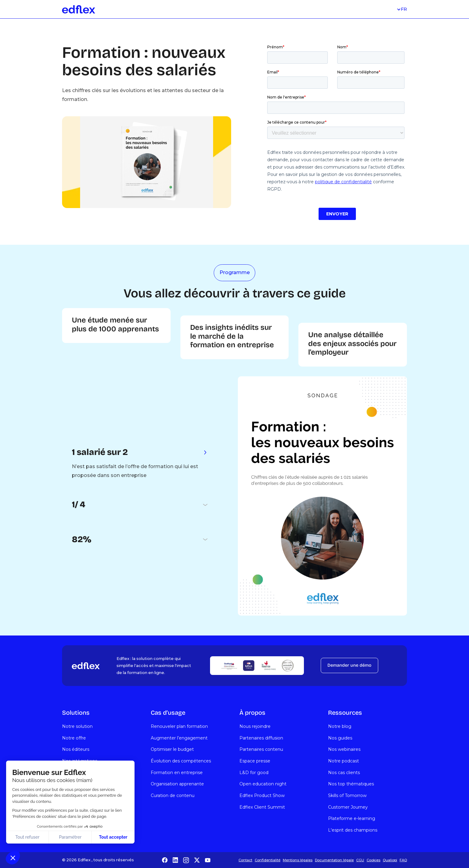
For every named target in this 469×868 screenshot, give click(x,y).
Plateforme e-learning (352, 818)
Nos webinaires (344, 749)
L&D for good (254, 773)
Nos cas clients (344, 773)
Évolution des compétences (181, 761)
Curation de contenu (173, 795)
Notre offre (74, 738)
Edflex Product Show (262, 795)
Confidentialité (268, 860)
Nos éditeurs (76, 749)
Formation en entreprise (177, 773)
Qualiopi (390, 860)
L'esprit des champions (353, 830)
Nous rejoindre (255, 726)
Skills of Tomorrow (347, 795)
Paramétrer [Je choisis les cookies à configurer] (70, 837)
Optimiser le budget (172, 749)
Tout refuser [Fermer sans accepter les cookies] (27, 837)
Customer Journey (348, 807)
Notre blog (340, 726)
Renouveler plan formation (179, 726)
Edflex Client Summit (262, 807)
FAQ (403, 860)
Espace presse (255, 761)
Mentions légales (298, 860)
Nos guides (340, 738)
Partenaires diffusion (261, 738)
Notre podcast (343, 761)
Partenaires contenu (261, 749)
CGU (360, 860)
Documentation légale (334, 860)
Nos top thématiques (351, 784)
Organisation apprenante (177, 784)
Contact (245, 860)
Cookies (373, 860)
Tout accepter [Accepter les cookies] (113, 837)
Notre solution (77, 726)
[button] (13, 858)
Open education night (263, 784)
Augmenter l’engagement (179, 738)
